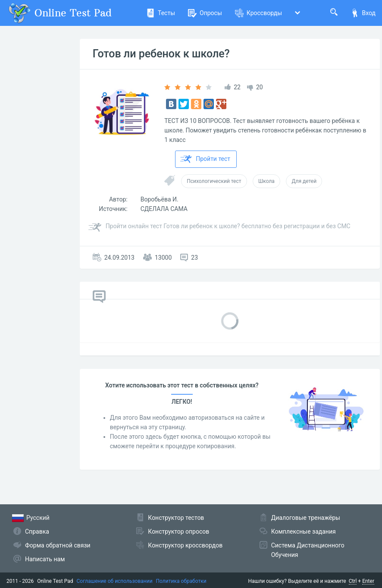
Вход (363, 13)
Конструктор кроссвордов (185, 545)
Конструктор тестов (176, 518)
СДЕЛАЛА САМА (164, 209)
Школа (266, 181)
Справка (37, 531)
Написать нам (45, 559)
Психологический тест (214, 181)
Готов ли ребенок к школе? (161, 54)
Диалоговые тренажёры (306, 518)
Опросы (205, 13)
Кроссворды (258, 13)
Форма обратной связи (58, 545)
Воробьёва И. (160, 199)
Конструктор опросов (178, 531)
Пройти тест (205, 159)
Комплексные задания (304, 531)
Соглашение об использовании (115, 581)
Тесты (161, 13)
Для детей (304, 181)
